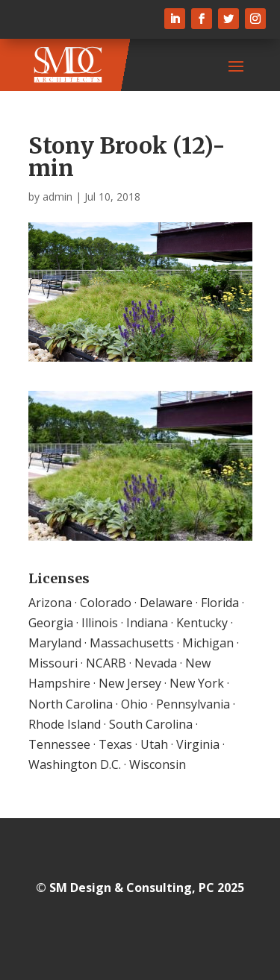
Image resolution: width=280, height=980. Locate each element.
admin (57, 197)
